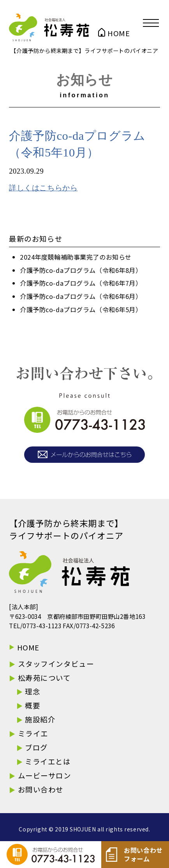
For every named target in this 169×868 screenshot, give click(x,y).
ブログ (36, 747)
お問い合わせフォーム (134, 855)
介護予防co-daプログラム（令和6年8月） (81, 270)
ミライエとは (48, 761)
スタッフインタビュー (56, 664)
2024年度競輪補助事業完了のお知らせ (76, 257)
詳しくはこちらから (43, 188)
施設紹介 (40, 719)
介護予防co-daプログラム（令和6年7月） (81, 283)
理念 (33, 691)
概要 (33, 705)
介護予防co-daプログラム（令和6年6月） (81, 296)
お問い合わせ (41, 789)
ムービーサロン (45, 775)
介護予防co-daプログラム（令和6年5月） (81, 309)
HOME (119, 33)
